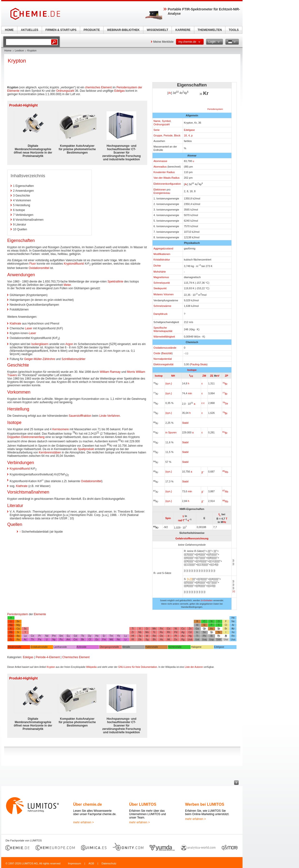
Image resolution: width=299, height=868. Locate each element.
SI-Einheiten (207, 600)
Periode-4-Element (48, 657)
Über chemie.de (87, 804)
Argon (69, 344)
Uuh (219, 639)
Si (204, 625)
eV (218, 376)
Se (225, 403)
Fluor (32, 264)
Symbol (166, 121)
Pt (176, 636)
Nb (140, 632)
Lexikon (19, 50)
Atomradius (160, 167)
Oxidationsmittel (39, 268)
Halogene (196, 647)
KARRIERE (183, 30)
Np (54, 639)
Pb (204, 636)
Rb (225, 472)
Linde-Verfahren (109, 416)
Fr (11, 639)
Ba (18, 636)
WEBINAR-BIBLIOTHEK (123, 30)
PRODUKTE (92, 30)
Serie (156, 130)
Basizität (167, 353)
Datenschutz (109, 863)
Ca (18, 629)
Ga (197, 629)
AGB (91, 863)
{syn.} (169, 383)
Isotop (159, 376)
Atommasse (160, 161)
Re (154, 636)
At (226, 636)
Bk (83, 639)
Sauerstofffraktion (80, 416)
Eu (68, 636)
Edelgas (120, 91)
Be (18, 621)
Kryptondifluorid (74, 264)
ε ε (203, 403)
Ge (204, 629)
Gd (75, 636)
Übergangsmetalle (109, 647)
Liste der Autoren (194, 667)
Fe (161, 629)
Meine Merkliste (163, 42)
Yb (118, 636)
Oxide (157, 353)
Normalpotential (163, 359)
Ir (168, 636)
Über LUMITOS (143, 804)
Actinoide (81, 647)
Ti (133, 629)
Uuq (204, 639)
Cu (183, 629)
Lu (126, 636)
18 (185, 135)
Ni (176, 629)
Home (8, 50)
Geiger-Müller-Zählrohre (40, 359)
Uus (226, 639)
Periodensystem (215, 109)
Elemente (40, 614)
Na (11, 625)
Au (183, 636)
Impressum (74, 863)
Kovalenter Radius (164, 172)
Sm (61, 636)
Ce (32, 636)
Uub (190, 639)
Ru (161, 632)
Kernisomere (61, 429)
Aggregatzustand (163, 248)
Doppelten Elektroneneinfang (26, 437)
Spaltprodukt (86, 449)
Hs (161, 639)
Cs (11, 636)
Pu (61, 639)
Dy (90, 636)
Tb (83, 636)
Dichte (157, 266)
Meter (67, 285)
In (197, 632)
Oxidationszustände (165, 348)
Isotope (192, 370)
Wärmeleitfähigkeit (164, 337)
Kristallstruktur (162, 260)
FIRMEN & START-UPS (61, 30)
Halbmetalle (152, 647)
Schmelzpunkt (162, 283)
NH (173, 376)
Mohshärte (160, 272)
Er (104, 636)
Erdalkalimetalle (39, 647)
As (212, 629)
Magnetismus (161, 277)
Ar (170, 93)
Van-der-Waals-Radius (167, 178)
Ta (140, 636)
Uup (211, 639)
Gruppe (158, 135)
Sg (147, 639)
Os (161, 636)
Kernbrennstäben (50, 452)
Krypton (51, 667)
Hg (190, 636)
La (25, 636)
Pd (176, 632)
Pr (40, 636)
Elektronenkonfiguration (167, 184)
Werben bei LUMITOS (205, 804)
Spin (168, 518)
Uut (197, 639)
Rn (233, 636)
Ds (176, 639)
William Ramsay (110, 372)
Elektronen (160, 190)
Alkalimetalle (14, 647)
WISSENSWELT (157, 30)
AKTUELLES (30, 30)
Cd (190, 632)
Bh (154, 639)
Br (225, 384)
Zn (190, 629)
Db (140, 639)
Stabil (185, 442)
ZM (204, 376)
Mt (169, 639)
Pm (54, 636)
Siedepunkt (160, 288)
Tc (154, 632)
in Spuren (171, 432)
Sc (25, 629)
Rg (183, 639)
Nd (47, 636)
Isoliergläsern (40, 344)
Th (33, 639)
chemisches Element (98, 87)
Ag (183, 632)
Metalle (126, 647)
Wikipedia (91, 667)
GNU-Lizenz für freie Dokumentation (138, 667)
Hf (133, 636)
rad (180, 520)
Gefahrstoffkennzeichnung (192, 538)
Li (11, 621)
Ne (233, 621)
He (233, 618)
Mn (154, 629)
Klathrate (15, 324)
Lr (126, 639)
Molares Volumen (163, 294)
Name (157, 121)
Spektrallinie (115, 282)
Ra (18, 639)
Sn (204, 632)
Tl (197, 636)
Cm (76, 639)
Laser (28, 328)
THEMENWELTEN (210, 30)
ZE (212, 376)
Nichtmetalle (175, 647)
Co (169, 629)
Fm (104, 639)
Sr (18, 632)
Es (97, 639)
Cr (147, 629)
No (118, 639)
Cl (226, 625)
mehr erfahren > (83, 822)
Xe (233, 632)
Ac (25, 639)
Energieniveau (162, 193)
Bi (212, 636)
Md (111, 639)
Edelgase (189, 130)
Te (219, 632)
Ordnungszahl (162, 124)
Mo (147, 632)
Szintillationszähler (73, 359)
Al (197, 625)
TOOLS (234, 30)
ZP (227, 376)
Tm (111, 636)
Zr (133, 632)
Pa (40, 639)
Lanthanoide (60, 647)
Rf (133, 639)
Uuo (233, 639)
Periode (168, 135)
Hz (225, 522)
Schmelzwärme (162, 306)
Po (219, 636)
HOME (9, 30)
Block (177, 135)
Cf (90, 639)
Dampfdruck (160, 314)
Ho (97, 636)
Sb (211, 632)
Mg (18, 625)
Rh (169, 632)
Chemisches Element (76, 657)
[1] (234, 591)
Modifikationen (162, 254)
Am (68, 639)
